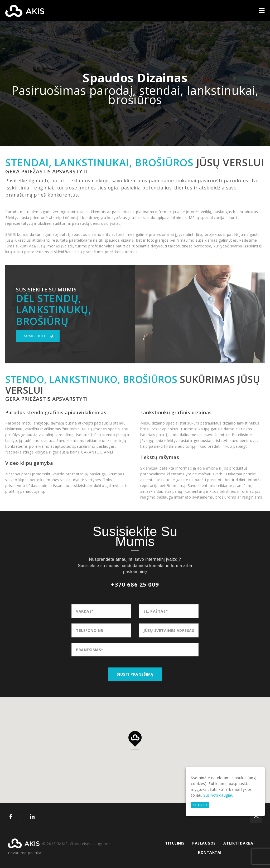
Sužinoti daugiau (218, 795)
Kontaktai (210, 852)
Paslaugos (204, 843)
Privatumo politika (25, 853)
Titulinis (175, 843)
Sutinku (200, 805)
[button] (135, 740)
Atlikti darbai (239, 843)
